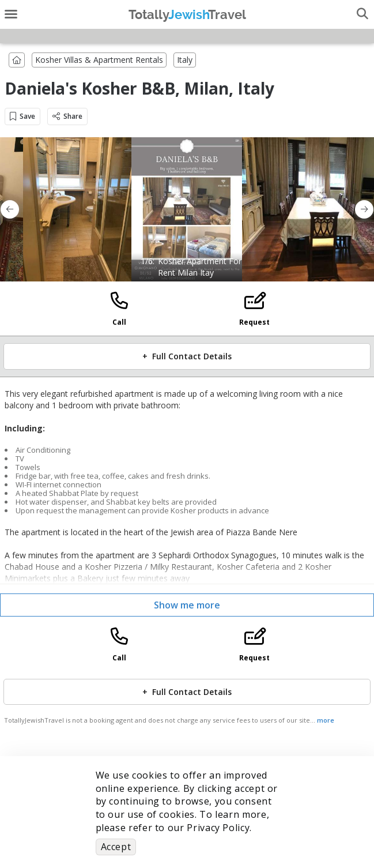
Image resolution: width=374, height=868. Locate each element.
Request (254, 322)
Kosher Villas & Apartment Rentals (99, 60)
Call (119, 322)
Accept (116, 847)
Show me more (187, 605)
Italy (185, 60)
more (326, 720)
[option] (187, 209)
